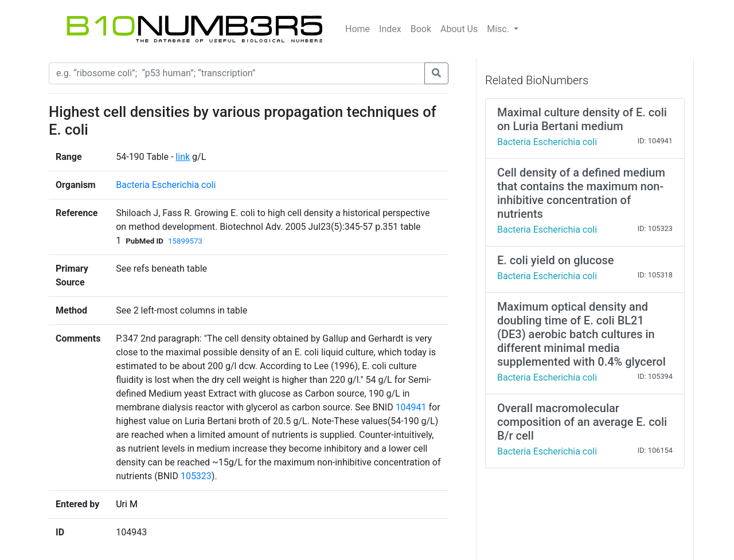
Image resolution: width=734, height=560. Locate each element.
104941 (411, 407)
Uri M (127, 504)
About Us (459, 29)
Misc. (499, 29)
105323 (196, 476)
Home (358, 29)
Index (390, 29)
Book (421, 29)
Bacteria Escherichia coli (166, 185)
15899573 (185, 241)
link (183, 157)
